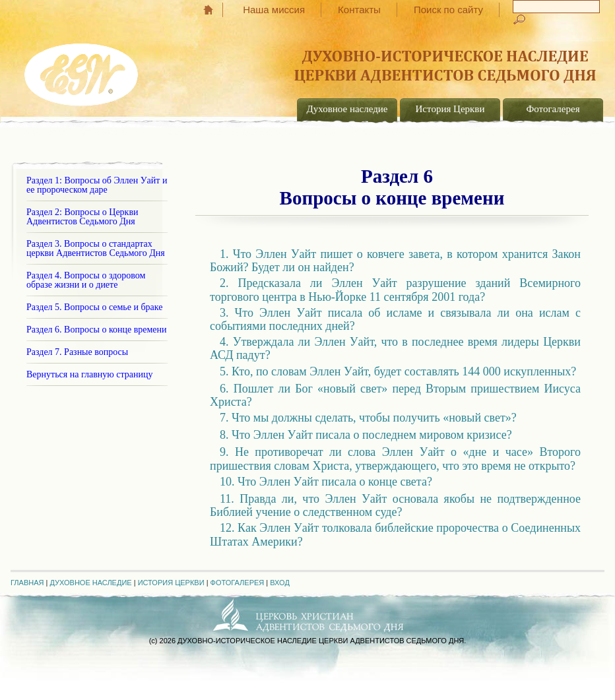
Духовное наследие (347, 109)
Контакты (359, 10)
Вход (280, 583)
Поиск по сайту (448, 10)
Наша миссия (274, 10)
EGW (82, 70)
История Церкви (450, 109)
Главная (215, 10)
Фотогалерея (553, 109)
